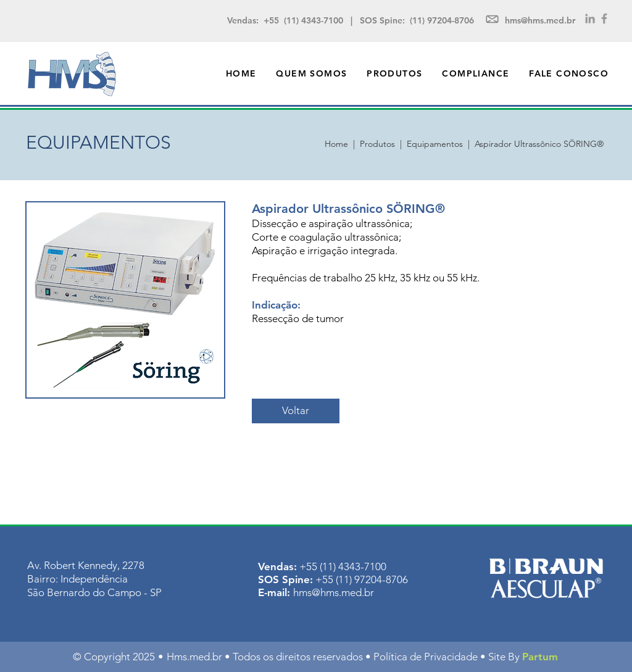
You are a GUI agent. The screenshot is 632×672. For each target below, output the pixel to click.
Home (339, 144)
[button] (394, 73)
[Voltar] (296, 411)
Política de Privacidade (426, 657)
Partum (540, 657)
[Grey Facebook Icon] (604, 19)
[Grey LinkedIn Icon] (590, 19)
